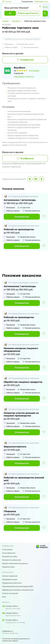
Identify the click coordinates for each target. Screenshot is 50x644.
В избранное (25, 60)
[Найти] (45, 13)
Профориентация (10, 579)
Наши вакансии (9, 553)
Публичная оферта (10, 641)
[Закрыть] (40, 6)
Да (10, 13)
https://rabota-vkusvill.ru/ (24, 77)
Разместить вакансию (11, 560)
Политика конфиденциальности (16, 639)
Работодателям (41, 2)
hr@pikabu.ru (8, 631)
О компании (7, 549)
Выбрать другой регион (28, 13)
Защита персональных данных (15, 563)
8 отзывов (34, 71)
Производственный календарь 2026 (17, 586)
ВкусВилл (16, 21)
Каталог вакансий (10, 576)
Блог (4, 597)
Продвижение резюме (12, 583)
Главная (5, 21)
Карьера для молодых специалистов (18, 590)
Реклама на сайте (10, 556)
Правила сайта (8, 567)
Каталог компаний (10, 593)
